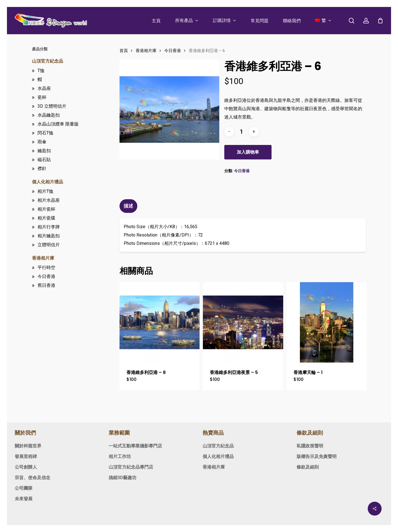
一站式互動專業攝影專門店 (135, 446)
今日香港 (46, 276)
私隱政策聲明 (310, 446)
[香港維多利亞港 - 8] (160, 322)
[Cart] (380, 21)
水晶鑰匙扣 (49, 115)
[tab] (129, 206)
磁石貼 (44, 160)
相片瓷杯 (46, 209)
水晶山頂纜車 (58, 124)
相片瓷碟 (46, 218)
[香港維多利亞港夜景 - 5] (243, 322)
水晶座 (44, 88)
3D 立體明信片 (52, 106)
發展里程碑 (26, 456)
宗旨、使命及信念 (33, 478)
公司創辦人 (26, 467)
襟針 (42, 168)
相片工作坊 (120, 456)
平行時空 (46, 268)
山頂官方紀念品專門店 (131, 467)
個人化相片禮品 (48, 182)
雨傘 (42, 142)
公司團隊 (24, 488)
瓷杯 (42, 97)
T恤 (41, 71)
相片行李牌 (49, 227)
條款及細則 (308, 467)
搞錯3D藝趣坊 (123, 478)
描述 (128, 206)
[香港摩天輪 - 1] (327, 322)
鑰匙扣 (44, 151)
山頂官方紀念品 (48, 61)
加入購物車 (248, 152)
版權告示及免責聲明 (317, 456)
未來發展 (24, 499)
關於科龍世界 (28, 446)
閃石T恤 (45, 133)
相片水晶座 (49, 200)
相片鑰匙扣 (49, 236)
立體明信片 (49, 245)
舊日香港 (46, 285)
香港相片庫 (43, 258)
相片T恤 (45, 191)
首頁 (124, 51)
